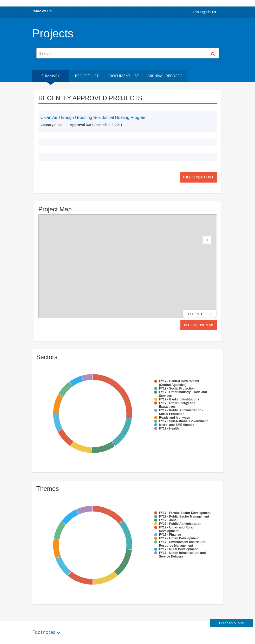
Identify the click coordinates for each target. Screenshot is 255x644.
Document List (124, 76)
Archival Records (165, 76)
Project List (87, 76)
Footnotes (44, 632)
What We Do (42, 11)
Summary (50, 76)
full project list (198, 177)
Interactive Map (199, 325)
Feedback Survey (231, 623)
